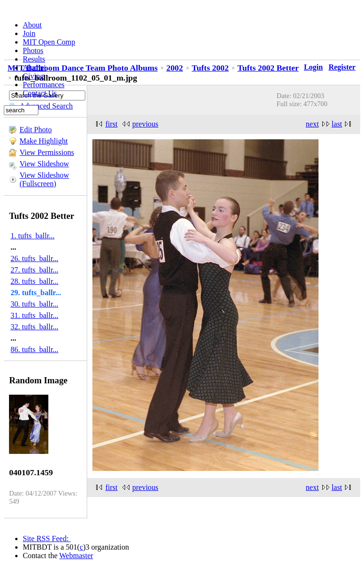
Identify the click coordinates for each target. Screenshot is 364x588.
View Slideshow (44, 164)
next (312, 124)
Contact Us (40, 93)
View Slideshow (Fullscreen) (44, 179)
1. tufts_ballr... (32, 236)
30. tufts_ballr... (34, 304)
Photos (33, 50)
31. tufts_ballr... (34, 315)
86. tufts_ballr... (34, 349)
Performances (44, 85)
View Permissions (47, 152)
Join (29, 33)
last (337, 124)
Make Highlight (44, 141)
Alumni (34, 68)
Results (34, 59)
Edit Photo (36, 130)
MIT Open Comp (49, 42)
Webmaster (76, 556)
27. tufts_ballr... (34, 270)
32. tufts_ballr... (34, 327)
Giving (33, 76)
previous (145, 124)
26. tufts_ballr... (34, 258)
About (32, 25)
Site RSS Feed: (47, 538)
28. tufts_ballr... (34, 281)
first (111, 124)
